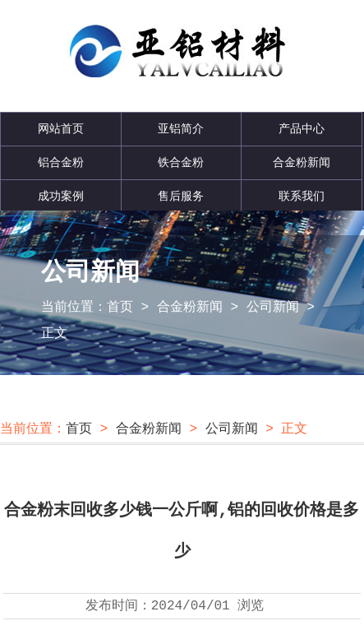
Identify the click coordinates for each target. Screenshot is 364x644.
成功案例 (61, 197)
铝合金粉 (61, 163)
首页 (120, 308)
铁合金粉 (181, 163)
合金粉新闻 (302, 163)
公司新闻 (273, 308)
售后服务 (181, 197)
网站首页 (61, 129)
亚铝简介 (181, 129)
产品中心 (302, 129)
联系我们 (302, 197)
